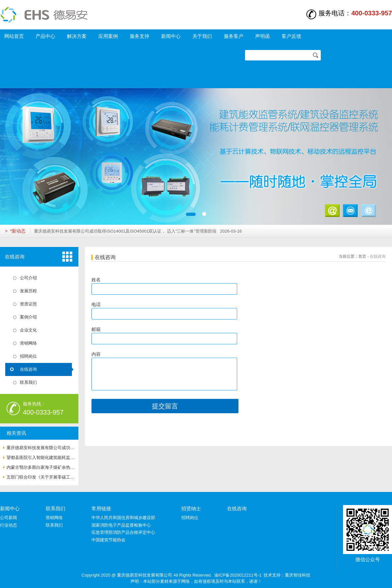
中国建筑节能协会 (108, 540)
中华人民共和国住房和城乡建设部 (123, 518)
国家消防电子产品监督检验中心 (121, 525)
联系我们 (56, 508)
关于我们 (202, 36)
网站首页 (14, 36)
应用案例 (108, 36)
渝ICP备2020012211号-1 (238, 575)
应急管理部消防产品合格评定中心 (123, 532)
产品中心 (45, 36)
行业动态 (8, 525)
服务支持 (139, 36)
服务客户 (234, 36)
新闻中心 (171, 36)
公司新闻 (8, 518)
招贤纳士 (191, 508)
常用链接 (101, 508)
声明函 (262, 36)
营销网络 (54, 518)
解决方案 (77, 36)
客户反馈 (291, 36)
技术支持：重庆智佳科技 (287, 575)
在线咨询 (378, 256)
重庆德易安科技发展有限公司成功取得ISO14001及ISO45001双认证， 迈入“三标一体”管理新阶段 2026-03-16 (138, 231)
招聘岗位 (190, 518)
